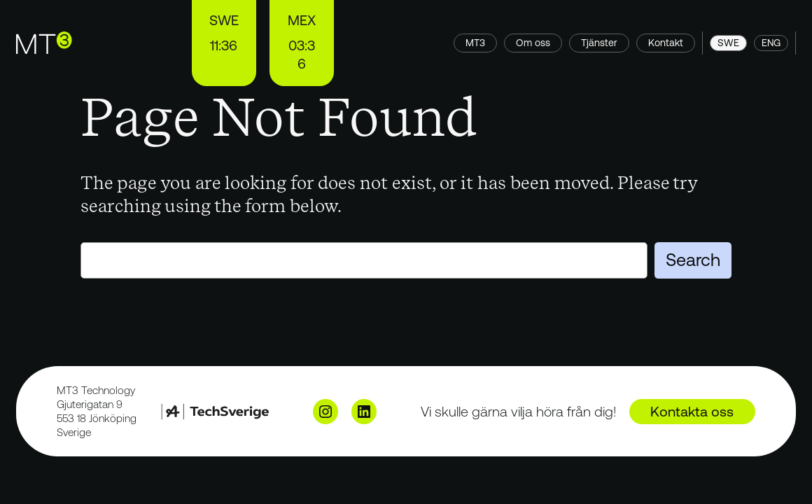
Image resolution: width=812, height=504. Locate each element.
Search (693, 260)
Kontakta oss (692, 411)
